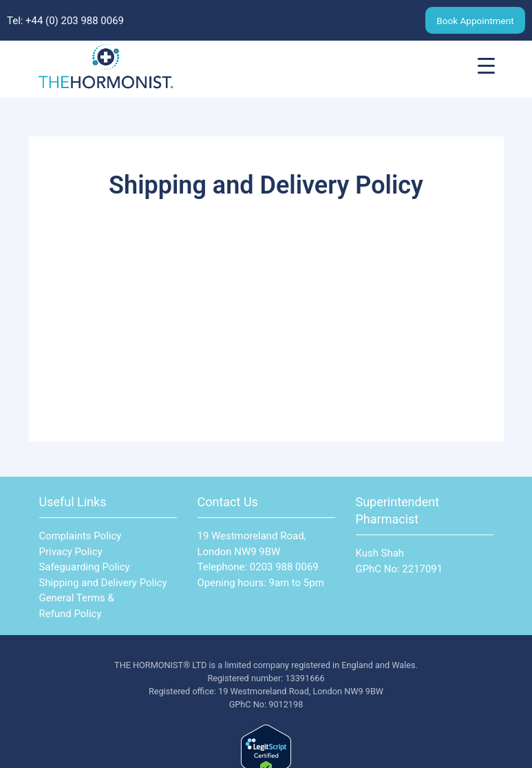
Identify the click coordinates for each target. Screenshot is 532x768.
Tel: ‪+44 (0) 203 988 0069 (65, 21)
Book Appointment (475, 21)
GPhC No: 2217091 (400, 569)
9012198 (286, 704)
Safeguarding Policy (85, 567)
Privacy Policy (71, 552)
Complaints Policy (81, 536)
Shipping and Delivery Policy (103, 583)
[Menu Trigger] (486, 66)
